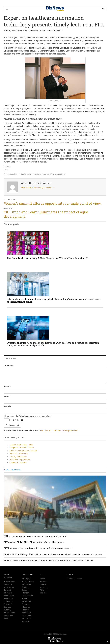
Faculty (9, 31)
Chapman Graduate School (22, 448)
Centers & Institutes (18, 463)
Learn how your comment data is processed (58, 430)
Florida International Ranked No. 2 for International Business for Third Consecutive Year (49, 560)
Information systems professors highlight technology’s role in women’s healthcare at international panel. (54, 300)
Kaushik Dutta (60, 174)
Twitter (42, 579)
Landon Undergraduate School (23, 451)
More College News (20, 31)
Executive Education (19, 454)
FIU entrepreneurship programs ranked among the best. (36, 536)
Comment (8, 365)
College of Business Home (21, 445)
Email (6, 396)
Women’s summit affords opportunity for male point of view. (53, 203)
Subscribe (71, 579)
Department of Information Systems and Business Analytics (26, 174)
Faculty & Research (18, 457)
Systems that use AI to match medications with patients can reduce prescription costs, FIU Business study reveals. (53, 344)
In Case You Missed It (13, 470)
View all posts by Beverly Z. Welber (38, 188)
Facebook (44, 582)
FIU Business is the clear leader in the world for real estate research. (38, 548)
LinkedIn (43, 584)
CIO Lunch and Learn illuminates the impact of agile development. (46, 214)
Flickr (42, 590)
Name (7, 387)
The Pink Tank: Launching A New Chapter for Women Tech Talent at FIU (48, 258)
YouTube (43, 593)
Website (8, 406)
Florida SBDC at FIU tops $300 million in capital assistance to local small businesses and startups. (53, 554)
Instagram (44, 587)
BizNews (63, 634)
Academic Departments (20, 460)
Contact (79, 579)
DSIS (52, 174)
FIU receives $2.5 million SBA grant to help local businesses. (34, 542)
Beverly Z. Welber (56, 31)
